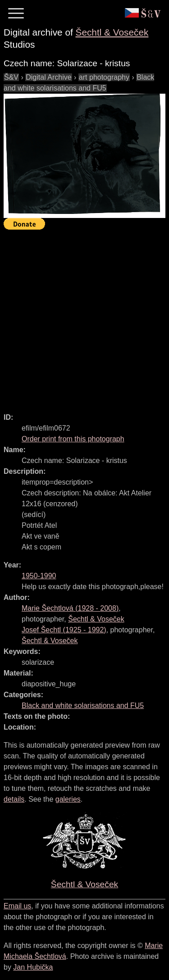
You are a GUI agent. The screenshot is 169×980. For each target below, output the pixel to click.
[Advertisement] (84, 317)
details (14, 799)
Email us (17, 906)
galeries (68, 799)
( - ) (70, 608)
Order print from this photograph (73, 439)
